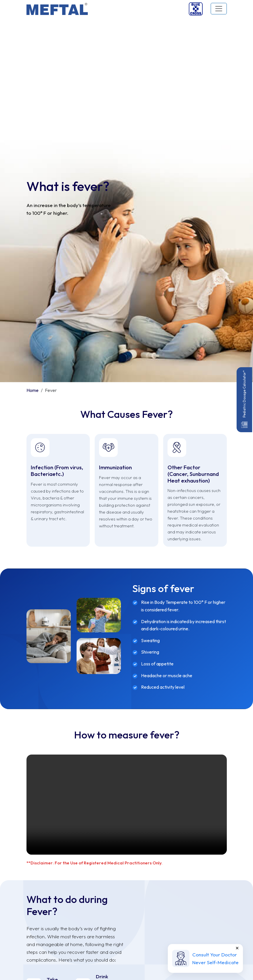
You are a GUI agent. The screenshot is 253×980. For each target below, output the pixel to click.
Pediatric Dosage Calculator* (244, 400)
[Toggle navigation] (219, 9)
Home (33, 122)
